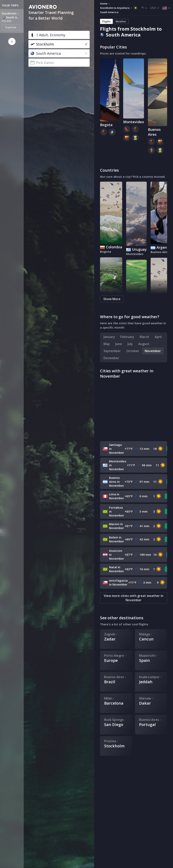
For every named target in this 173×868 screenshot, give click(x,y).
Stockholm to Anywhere (115, 8)
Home (104, 4)
